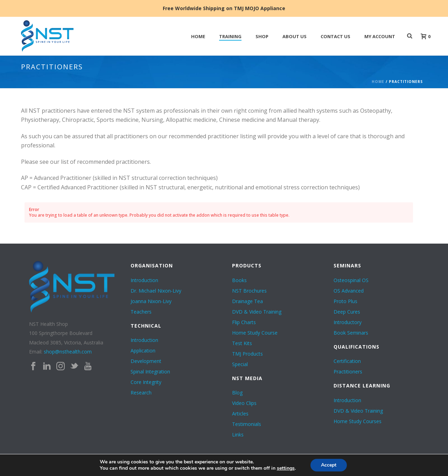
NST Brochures (249, 291)
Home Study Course (255, 333)
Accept (329, 465)
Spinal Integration (150, 372)
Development (146, 361)
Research (141, 393)
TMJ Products (247, 354)
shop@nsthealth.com (68, 352)
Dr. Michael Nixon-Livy (156, 291)
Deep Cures (347, 312)
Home (378, 82)
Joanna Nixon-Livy (151, 301)
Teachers (141, 312)
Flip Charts (244, 322)
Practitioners (348, 372)
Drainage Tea (247, 301)
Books (239, 280)
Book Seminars (351, 333)
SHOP (262, 36)
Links (238, 435)
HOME (198, 36)
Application (143, 351)
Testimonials (247, 424)
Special (240, 364)
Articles (240, 414)
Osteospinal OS (351, 280)
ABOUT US (295, 36)
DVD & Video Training (257, 312)
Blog (237, 393)
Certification (347, 361)
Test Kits (242, 343)
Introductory (348, 322)
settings (286, 468)
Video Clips (244, 403)
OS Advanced (349, 291)
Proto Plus (345, 301)
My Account (380, 36)
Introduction (144, 280)
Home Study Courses (358, 421)
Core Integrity (146, 382)
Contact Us (335, 36)
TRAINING (230, 36)
